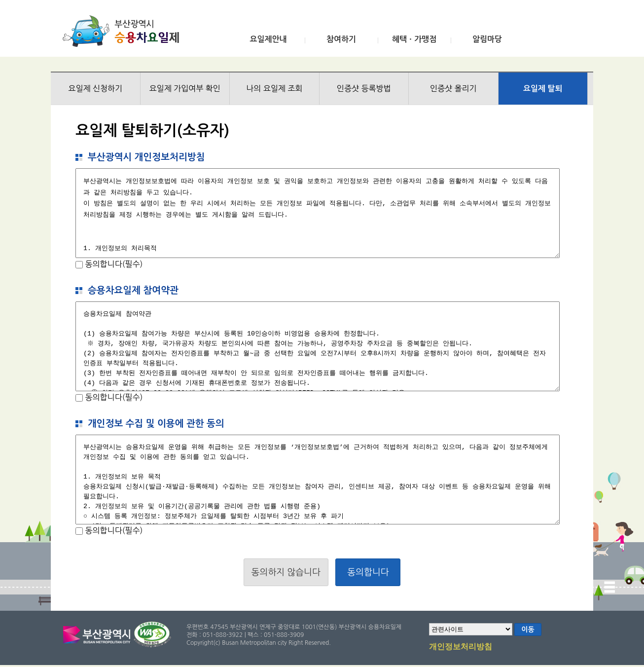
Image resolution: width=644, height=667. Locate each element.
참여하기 (341, 39)
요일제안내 (268, 39)
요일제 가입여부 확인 (185, 88)
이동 (528, 630)
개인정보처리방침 (461, 647)
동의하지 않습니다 (286, 572)
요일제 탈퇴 (543, 89)
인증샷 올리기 (453, 88)
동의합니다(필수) (113, 264)
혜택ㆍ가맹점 (414, 39)
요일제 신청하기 (95, 88)
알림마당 (487, 39)
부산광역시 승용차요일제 (124, 31)
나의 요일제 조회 (274, 88)
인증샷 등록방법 (364, 88)
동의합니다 (368, 572)
